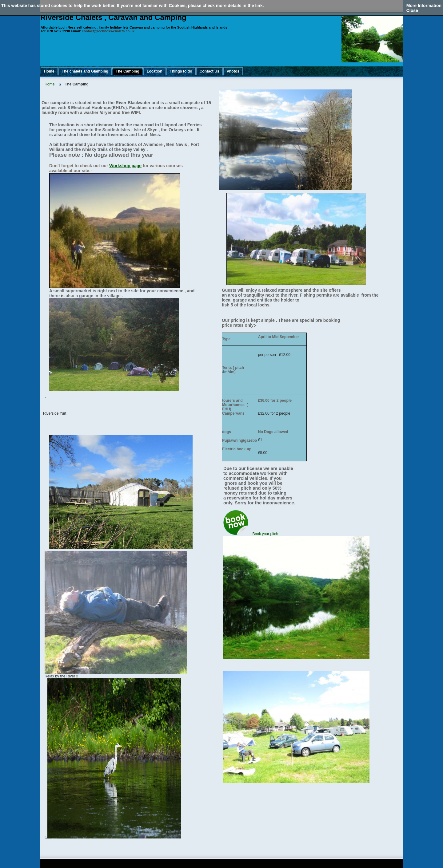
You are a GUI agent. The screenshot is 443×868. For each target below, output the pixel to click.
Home (50, 84)
